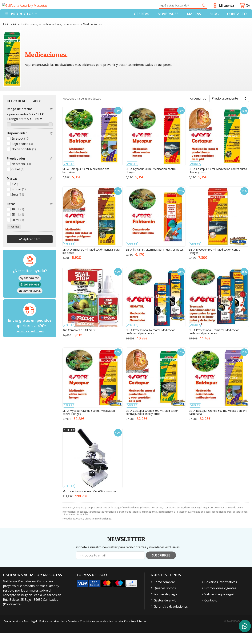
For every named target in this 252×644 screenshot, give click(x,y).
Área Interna (138, 633)
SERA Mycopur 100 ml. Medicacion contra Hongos (214, 262)
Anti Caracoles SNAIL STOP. (80, 341)
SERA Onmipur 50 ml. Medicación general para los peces (91, 262)
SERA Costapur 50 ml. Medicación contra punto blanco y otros (218, 182)
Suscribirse (161, 567)
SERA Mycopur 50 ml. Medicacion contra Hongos (151, 182)
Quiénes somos (165, 599)
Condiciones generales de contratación (104, 633)
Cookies (73, 633)
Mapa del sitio (12, 633)
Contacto (211, 612)
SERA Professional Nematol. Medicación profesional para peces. (151, 343)
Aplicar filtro (32, 250)
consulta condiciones (30, 343)
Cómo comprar (164, 593)
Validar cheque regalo (220, 605)
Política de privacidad (52, 633)
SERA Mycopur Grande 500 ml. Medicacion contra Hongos (89, 424)
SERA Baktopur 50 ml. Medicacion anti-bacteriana (86, 182)
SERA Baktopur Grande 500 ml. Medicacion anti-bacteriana (218, 424)
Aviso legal (30, 633)
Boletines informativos (221, 593)
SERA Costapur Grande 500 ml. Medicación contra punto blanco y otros (152, 424)
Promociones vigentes (220, 599)
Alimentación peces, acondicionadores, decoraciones (218, 523)
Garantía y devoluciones (171, 618)
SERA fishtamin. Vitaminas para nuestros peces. (155, 261)
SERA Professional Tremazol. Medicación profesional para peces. (214, 343)
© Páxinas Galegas (236, 633)
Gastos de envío (165, 612)
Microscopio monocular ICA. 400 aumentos (89, 503)
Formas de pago (165, 605)
